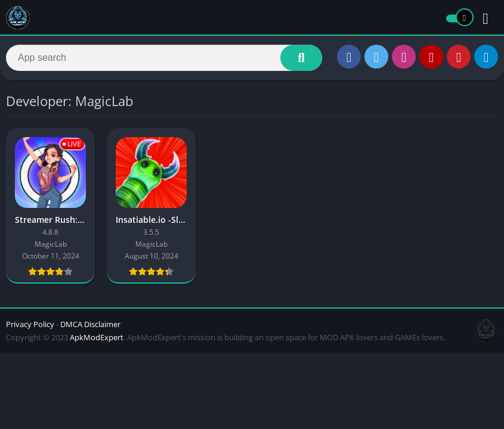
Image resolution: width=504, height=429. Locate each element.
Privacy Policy (30, 324)
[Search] (164, 58)
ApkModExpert (97, 337)
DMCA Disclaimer (90, 324)
